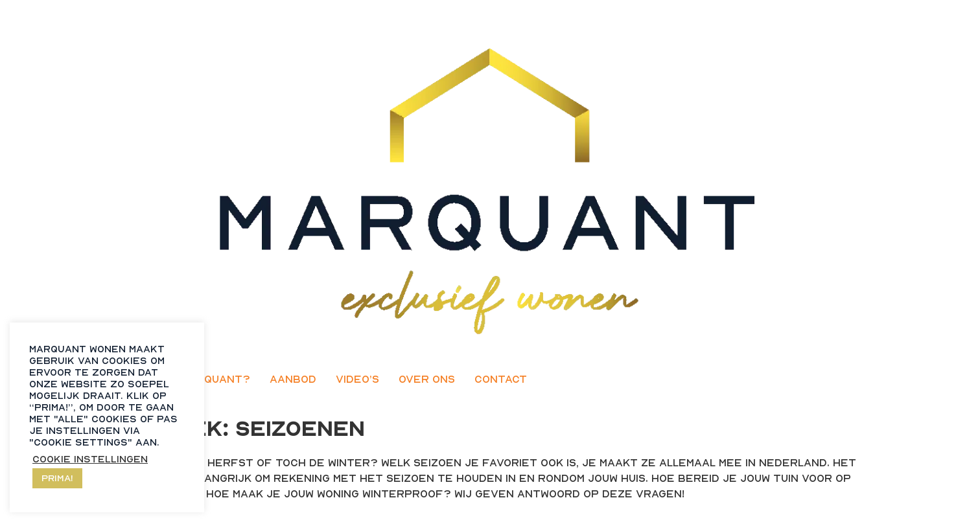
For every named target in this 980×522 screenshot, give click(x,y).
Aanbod (293, 379)
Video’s (357, 379)
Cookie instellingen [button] (90, 459)
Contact (501, 379)
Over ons (427, 379)
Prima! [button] (57, 478)
